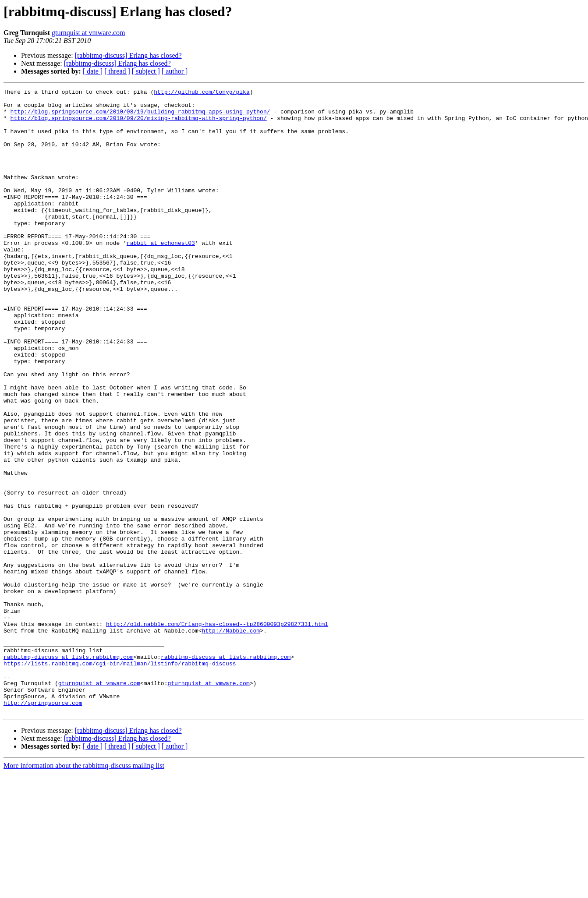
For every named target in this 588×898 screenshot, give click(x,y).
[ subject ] (146, 71)
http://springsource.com (43, 826)
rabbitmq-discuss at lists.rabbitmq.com (68, 771)
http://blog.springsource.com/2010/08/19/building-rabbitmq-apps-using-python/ (140, 117)
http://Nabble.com (231, 739)
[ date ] (93, 71)
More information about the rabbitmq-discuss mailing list (84, 890)
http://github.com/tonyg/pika (202, 93)
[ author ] (175, 71)
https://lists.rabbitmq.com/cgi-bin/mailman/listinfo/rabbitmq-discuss (120, 779)
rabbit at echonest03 (161, 274)
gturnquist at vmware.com (89, 33)
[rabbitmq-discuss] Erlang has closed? (128, 55)
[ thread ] (117, 71)
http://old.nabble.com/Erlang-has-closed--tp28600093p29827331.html (217, 732)
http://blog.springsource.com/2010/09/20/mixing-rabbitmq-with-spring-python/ (139, 124)
